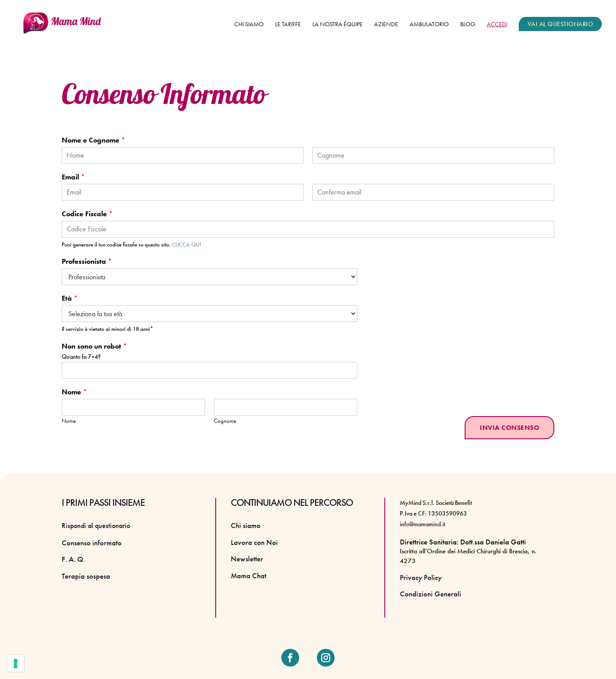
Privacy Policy (421, 577)
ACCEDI (497, 24)
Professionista (87, 262)
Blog (468, 24)
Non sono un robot (94, 346)
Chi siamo (249, 24)
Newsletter (247, 559)
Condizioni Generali (430, 594)
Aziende (386, 24)
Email (73, 177)
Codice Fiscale (87, 214)
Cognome (225, 421)
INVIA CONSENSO (509, 428)
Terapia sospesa (86, 576)
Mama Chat (249, 576)
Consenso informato (92, 543)
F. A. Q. (73, 559)
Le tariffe (288, 24)
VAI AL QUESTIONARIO (561, 24)
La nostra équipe (338, 24)
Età (70, 298)
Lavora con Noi (254, 542)
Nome (74, 392)
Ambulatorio (429, 24)
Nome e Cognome (93, 140)
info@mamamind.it (423, 524)
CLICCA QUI (186, 244)
